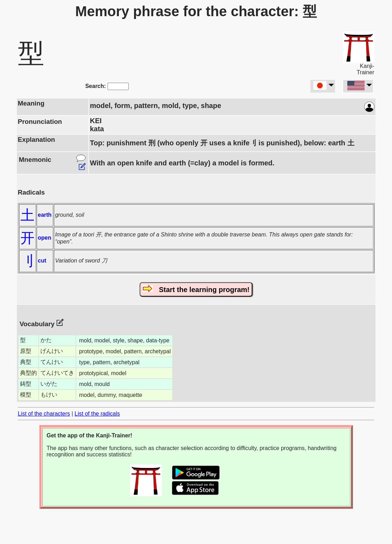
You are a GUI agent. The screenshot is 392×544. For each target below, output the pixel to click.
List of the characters (44, 414)
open (45, 238)
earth (45, 215)
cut (42, 261)
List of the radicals (97, 414)
